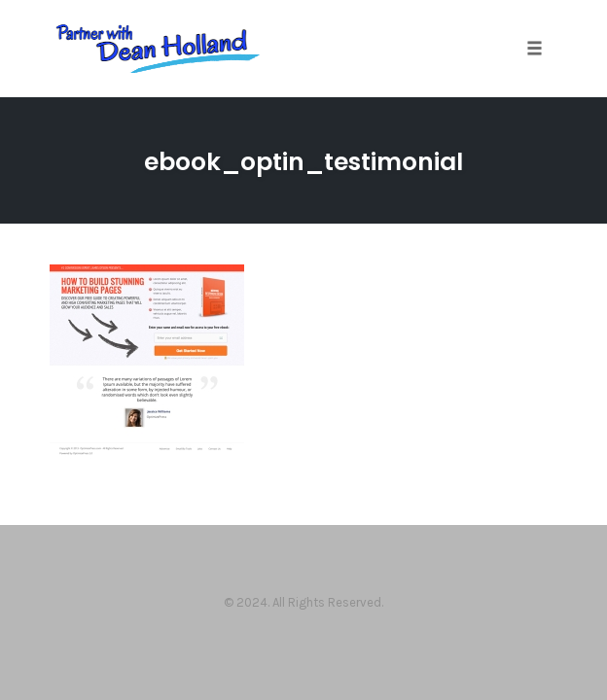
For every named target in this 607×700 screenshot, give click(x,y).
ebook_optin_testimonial (303, 162)
